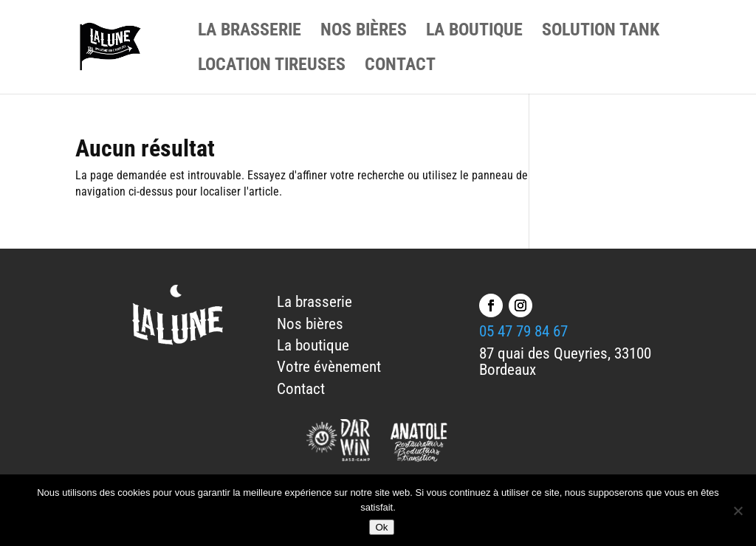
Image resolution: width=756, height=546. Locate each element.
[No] (738, 511)
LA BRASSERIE (250, 32)
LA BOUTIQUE (474, 32)
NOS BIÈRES (364, 32)
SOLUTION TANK (601, 32)
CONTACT (400, 67)
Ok (381, 527)
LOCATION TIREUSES (272, 67)
